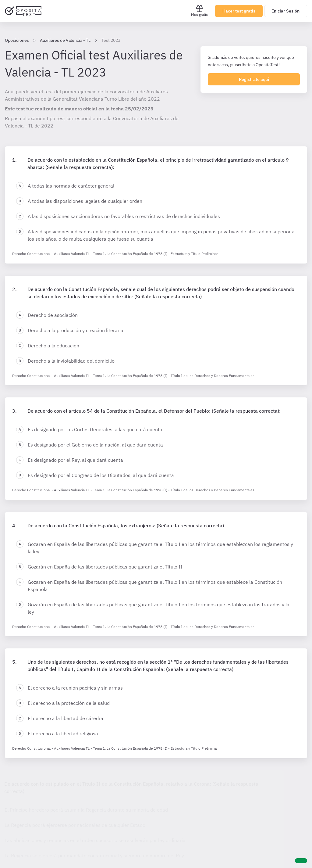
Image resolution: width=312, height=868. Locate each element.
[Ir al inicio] (23, 11)
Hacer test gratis (239, 11)
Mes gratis (199, 11)
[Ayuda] (301, 861)
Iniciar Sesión (286, 11)
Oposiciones (17, 40)
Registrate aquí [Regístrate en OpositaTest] (254, 79)
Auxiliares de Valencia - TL (65, 40)
